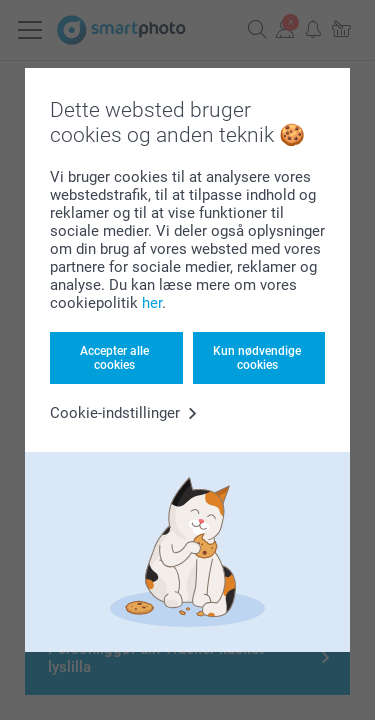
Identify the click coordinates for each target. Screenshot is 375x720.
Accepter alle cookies (114, 358)
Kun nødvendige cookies (257, 358)
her (152, 303)
